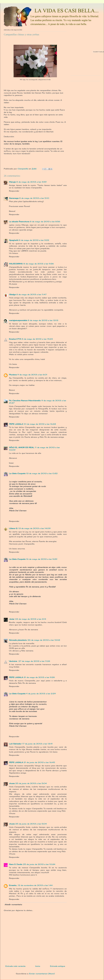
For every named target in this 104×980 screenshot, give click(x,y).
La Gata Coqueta (17, 473)
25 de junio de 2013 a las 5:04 (31, 783)
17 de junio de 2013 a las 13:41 (37, 744)
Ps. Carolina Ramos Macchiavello (25, 401)
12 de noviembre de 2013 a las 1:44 (35, 885)
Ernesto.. (13, 885)
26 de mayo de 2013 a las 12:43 (44, 640)
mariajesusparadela (18, 320)
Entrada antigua (58, 966)
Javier (12, 619)
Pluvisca (13, 375)
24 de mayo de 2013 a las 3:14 (31, 619)
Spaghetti (14, 240)
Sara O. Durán (16, 864)
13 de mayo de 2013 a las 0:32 (42, 473)
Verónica (13, 661)
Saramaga (14, 198)
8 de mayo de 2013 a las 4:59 (31, 182)
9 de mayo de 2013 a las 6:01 (32, 375)
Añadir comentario (13, 904)
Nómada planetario (18, 640)
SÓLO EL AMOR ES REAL (22, 447)
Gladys (12, 294)
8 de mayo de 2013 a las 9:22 (34, 240)
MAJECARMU (16, 264)
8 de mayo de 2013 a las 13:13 (43, 320)
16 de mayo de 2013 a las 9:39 (42, 559)
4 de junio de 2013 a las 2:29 (41, 694)
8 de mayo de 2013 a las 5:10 (34, 198)
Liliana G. (13, 528)
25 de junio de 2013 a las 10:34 (39, 864)
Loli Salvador (15, 744)
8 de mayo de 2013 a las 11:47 (31, 294)
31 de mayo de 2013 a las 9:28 (39, 677)
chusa (12, 783)
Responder (14, 191)
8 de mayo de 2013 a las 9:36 (39, 264)
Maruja (12, 182)
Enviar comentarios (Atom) (42, 974)
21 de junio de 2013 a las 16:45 (39, 762)
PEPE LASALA (16, 424)
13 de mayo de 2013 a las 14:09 (34, 528)
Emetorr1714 (15, 339)
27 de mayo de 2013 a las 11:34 (34, 661)
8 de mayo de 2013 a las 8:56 (45, 222)
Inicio (38, 966)
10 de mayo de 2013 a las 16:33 (40, 424)
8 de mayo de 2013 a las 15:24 (37, 339)
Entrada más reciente (15, 966)
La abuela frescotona (19, 222)
